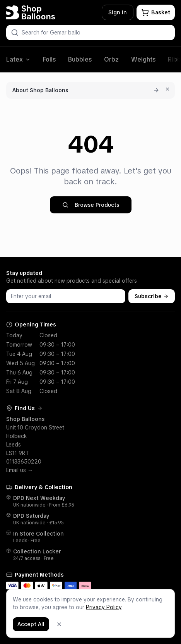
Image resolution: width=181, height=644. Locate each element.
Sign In (118, 12)
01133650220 (24, 462)
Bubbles (80, 59)
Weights (143, 59)
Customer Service (37, 613)
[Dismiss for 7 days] (167, 89)
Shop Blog (131, 613)
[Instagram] (163, 613)
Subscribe (152, 296)
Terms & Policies (92, 613)
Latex (18, 59)
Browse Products (91, 205)
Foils (49, 59)
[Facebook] (152, 613)
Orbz (111, 59)
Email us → (20, 470)
